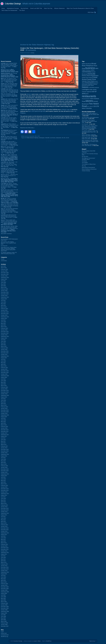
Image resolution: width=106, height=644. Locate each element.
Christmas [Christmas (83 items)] (88, 70)
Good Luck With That (36, 8)
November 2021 (5, 353)
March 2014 (4, 503)
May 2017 (3, 441)
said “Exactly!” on (9, 180)
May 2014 (3, 500)
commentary (4, 261)
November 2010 (5, 569)
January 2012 (4, 546)
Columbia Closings (13, 4)
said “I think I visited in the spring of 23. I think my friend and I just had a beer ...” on (9, 157)
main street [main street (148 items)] (93, 90)
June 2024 (3, 302)
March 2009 (4, 602)
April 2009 (3, 600)
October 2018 (4, 413)
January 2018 (4, 428)
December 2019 (5, 390)
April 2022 (3, 345)
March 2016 (4, 464)
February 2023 (4, 328)
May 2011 (3, 559)
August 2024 (4, 299)
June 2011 (3, 557)
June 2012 (3, 538)
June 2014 (3, 499)
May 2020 (3, 382)
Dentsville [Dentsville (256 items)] (91, 74)
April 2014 (3, 502)
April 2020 (3, 384)
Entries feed (4, 633)
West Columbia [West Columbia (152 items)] (87, 108)
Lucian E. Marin (37, 641)
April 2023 (3, 325)
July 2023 (3, 320)
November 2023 (5, 314)
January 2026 (4, 271)
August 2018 (4, 417)
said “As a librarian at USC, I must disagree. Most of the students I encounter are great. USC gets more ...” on (10, 151)
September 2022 (5, 336)
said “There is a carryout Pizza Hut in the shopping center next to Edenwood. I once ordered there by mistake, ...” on (10, 201)
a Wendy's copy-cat (66, 110)
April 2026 (3, 266)
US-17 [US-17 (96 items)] (92, 106)
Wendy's (29, 94)
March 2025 (4, 287)
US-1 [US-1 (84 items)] (88, 106)
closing (3, 259)
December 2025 (5, 273)
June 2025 (3, 282)
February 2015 (4, 485)
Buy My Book (25, 8)
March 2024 (4, 307)
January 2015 (4, 487)
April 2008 (3, 620)
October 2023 (4, 315)
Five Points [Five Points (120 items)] (89, 77)
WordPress (49, 641)
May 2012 (3, 539)
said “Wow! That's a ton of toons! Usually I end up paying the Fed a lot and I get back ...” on (9, 138)
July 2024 (3, 300)
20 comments (31, 50)
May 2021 (3, 363)
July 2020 (3, 379)
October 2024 (4, 296)
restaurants (59, 138)
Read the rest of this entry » (27, 128)
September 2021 (5, 356)
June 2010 (3, 577)
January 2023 (4, 330)
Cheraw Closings (86, 171)
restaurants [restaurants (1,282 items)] (89, 96)
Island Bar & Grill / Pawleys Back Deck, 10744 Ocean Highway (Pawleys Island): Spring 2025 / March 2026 (9, 249)
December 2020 (5, 371)
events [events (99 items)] (84, 78)
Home (3, 8)
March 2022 (4, 346)
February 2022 (4, 348)
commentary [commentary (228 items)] (87, 72)
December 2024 (5, 292)
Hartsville (47, 138)
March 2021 (4, 366)
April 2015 (3, 482)
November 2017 (5, 431)
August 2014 (4, 495)
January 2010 (4, 585)
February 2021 (4, 368)
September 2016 (5, 454)
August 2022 (4, 338)
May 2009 (3, 598)
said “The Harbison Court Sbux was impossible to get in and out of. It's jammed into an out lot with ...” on (9, 80)
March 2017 (4, 444)
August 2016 (4, 456)
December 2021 (5, 351)
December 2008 (5, 607)
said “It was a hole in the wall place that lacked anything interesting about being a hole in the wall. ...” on (9, 193)
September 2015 (5, 474)
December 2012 (5, 528)
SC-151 (64, 138)
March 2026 (4, 268)
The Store (22, 10)
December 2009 (5, 587)
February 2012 (4, 544)
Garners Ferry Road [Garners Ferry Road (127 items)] (88, 81)
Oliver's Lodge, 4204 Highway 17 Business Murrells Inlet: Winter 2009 (90, 114)
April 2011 (3, 561)
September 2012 (5, 533)
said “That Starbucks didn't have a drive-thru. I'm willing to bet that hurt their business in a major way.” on (9, 85)
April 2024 (3, 305)
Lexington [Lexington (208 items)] (85, 89)
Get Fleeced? (4, 246)
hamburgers (42, 138)
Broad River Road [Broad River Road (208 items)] (89, 65)
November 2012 (5, 530)
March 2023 (4, 327)
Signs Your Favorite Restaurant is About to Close (80, 8)
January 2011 (4, 566)
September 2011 (5, 553)
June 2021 (3, 361)
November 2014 (5, 490)
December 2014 (5, 489)
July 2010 (3, 575)
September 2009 (5, 592)
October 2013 (4, 512)
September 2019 (5, 395)
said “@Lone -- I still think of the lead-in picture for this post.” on (9, 176)
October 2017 (4, 433)
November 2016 (5, 451)
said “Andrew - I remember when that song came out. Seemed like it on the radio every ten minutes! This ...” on (10, 90)
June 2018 (3, 420)
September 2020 (5, 376)
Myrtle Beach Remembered (88, 167)
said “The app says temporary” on (10, 75)
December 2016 (5, 449)
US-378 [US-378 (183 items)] (96, 106)
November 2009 (5, 589)
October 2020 (4, 374)
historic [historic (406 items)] (85, 87)
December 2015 (5, 469)
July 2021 (3, 359)
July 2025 (3, 281)
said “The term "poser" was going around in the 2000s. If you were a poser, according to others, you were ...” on (9, 120)
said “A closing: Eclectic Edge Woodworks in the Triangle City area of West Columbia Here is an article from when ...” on (9, 65)
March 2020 (4, 386)
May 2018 (3, 422)
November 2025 (5, 274)
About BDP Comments (6, 234)
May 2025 (3, 284)
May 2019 (3, 402)
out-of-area (53, 138)
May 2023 (3, 323)
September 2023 (5, 317)
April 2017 (3, 443)
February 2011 (4, 564)
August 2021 (4, 358)
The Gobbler (85, 163)
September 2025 (5, 278)
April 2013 (3, 521)
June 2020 (3, 381)
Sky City (84, 166)
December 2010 (5, 567)
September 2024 (5, 297)
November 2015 (5, 471)
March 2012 (4, 543)
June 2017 (3, 440)
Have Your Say (48, 8)
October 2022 (4, 335)
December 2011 (5, 548)
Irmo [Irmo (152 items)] (93, 87)
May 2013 (3, 520)
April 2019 (3, 404)
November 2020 (5, 372)
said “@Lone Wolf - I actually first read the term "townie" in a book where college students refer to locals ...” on (9, 143)
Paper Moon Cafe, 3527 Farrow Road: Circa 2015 (89, 138)
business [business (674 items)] (90, 68)
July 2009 (3, 595)
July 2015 (3, 477)
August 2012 (4, 535)
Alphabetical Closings (13, 8)
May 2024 (3, 304)
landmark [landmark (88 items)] (97, 88)
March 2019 (4, 405)
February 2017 (4, 446)
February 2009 (4, 603)
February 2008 (4, 623)
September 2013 (5, 513)
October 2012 (4, 531)
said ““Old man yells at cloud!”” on (8, 147)
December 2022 (5, 332)
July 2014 (3, 497)
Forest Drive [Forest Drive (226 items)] (91, 79)
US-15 (68, 138)
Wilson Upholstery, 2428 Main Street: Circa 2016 (89, 135)
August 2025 (4, 279)
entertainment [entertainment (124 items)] (94, 76)
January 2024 (4, 310)
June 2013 (3, 518)
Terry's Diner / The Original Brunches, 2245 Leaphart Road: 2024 (8, 243)
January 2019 (4, 408)
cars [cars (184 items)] (97, 68)
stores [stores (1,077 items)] (89, 101)
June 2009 (3, 597)
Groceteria (84, 161)
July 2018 (3, 418)
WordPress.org (4, 636)
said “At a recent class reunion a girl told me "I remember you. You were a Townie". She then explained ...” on (9, 132)
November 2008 (5, 608)
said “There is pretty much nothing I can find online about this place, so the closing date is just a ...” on (9, 222)
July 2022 (3, 340)
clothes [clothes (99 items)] (93, 70)
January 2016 (4, 467)
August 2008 (4, 613)
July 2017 (3, 438)
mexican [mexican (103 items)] (84, 92)
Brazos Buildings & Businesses (89, 169)
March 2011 (4, 562)
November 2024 (5, 294)
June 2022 (3, 341)
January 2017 (4, 448)
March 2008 (4, 621)
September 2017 (5, 435)
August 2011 (4, 554)
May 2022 (3, 343)
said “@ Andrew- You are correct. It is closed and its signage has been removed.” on (9, 96)
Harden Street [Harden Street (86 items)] (90, 85)
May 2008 (3, 618)
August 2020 (4, 377)
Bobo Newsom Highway (33, 138)
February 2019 (4, 407)
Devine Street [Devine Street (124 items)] (86, 76)
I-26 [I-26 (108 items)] (90, 87)
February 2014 (4, 505)
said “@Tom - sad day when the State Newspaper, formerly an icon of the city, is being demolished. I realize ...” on (9, 186)
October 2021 (4, 354)
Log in (2, 632)
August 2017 (4, 436)
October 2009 (4, 590)
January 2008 (4, 625)
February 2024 (4, 309)
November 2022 (5, 333)
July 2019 (3, 399)
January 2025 (4, 291)
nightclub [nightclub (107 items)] (89, 92)
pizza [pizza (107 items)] (87, 94)
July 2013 (3, 517)
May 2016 (3, 461)
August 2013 (4, 515)
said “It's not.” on (10, 71)
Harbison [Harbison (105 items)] (90, 84)
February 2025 (4, 289)
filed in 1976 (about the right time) (37, 111)
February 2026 (4, 269)
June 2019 (3, 400)
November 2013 (5, 510)
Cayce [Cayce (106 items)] (84, 70)
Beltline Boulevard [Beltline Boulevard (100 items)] (87, 64)
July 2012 (3, 536)
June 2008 (3, 616)
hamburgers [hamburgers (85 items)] (85, 84)
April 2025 (3, 286)
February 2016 (4, 466)
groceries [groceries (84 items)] (96, 83)
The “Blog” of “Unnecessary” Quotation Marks (89, 159)
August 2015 (4, 476)
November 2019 (5, 392)
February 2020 (4, 387)
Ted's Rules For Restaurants (9, 10)
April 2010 (3, 580)
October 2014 (4, 492)
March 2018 (4, 425)
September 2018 (5, 415)
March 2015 (4, 484)
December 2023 (5, 312)
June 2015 (3, 479)
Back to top (92, 641)
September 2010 (5, 572)
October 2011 (4, 551)
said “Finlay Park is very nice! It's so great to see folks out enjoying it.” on (10, 206)
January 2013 (4, 526)
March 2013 (4, 523)
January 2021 (4, 369)
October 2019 (4, 394)
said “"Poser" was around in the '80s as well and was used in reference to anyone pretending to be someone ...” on (9, 107)
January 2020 (4, 389)
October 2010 (4, 571)
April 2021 (3, 364)
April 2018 (3, 423)
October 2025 (4, 276)
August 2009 (4, 593)
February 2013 (4, 525)
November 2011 (5, 549)
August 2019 (4, 397)
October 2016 (4, 453)
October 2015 (4, 472)
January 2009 (4, 605)
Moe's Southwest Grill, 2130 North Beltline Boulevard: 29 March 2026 (90, 141)
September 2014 (5, 494)
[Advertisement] (53, 28)
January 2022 (4, 350)
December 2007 (5, 626)
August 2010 (4, 574)
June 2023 (3, 322)
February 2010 (4, 584)
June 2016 (3, 459)
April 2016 (3, 462)
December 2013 (5, 508)
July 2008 (3, 615)
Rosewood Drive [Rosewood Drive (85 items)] (86, 99)
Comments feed (5, 635)
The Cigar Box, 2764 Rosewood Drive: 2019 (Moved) (89, 145)
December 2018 (5, 410)
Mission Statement (59, 8)
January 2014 (4, 507)
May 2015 (3, 480)
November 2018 (5, 412)
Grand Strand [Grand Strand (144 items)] (89, 83)
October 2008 (4, 610)
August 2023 (4, 318)
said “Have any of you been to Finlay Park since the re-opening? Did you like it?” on (9, 217)
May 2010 (3, 579)
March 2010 (4, 582)
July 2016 (3, 458)
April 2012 (3, 541)
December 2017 (5, 430)
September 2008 (5, 611)
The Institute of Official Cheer (89, 164)
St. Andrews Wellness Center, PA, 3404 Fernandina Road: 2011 (9, 253)
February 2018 (4, 426)
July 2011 (3, 556)
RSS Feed (91, 12)
